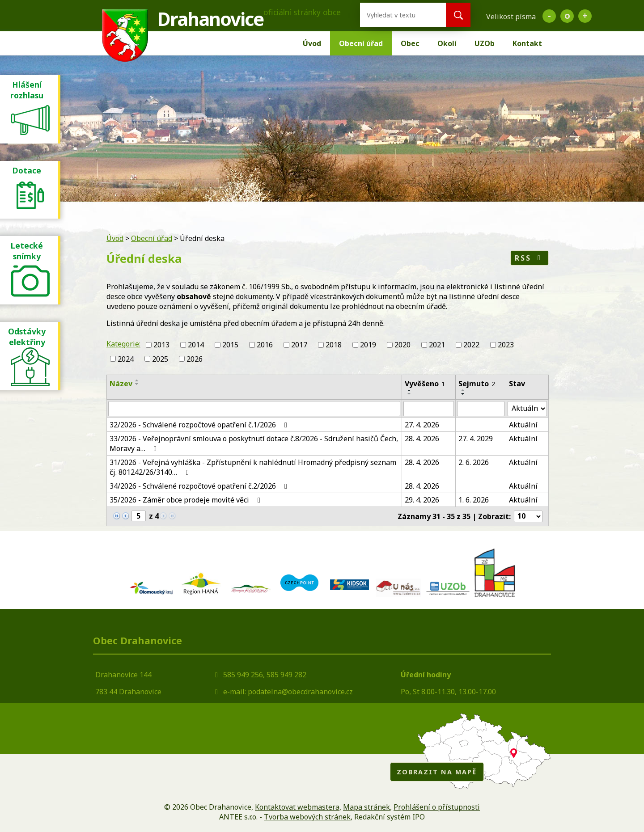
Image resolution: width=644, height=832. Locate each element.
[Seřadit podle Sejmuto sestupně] (463, 394)
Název (121, 384)
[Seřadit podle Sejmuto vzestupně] (463, 390)
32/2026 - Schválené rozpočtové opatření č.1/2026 (200, 425)
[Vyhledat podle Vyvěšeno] (429, 409)
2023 (506, 345)
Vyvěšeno (425, 384)
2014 (196, 345)
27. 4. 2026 (422, 425)
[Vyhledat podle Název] (254, 409)
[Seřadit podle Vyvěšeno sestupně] (410, 394)
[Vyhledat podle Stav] (527, 409)
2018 (334, 345)
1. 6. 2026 (474, 500)
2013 (161, 345)
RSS (529, 258)
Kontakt (527, 43)
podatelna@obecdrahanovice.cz (300, 692)
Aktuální (523, 425)
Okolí (447, 43)
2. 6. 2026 (474, 462)
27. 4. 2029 (476, 439)
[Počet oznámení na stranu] (528, 516)
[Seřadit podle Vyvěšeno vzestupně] (410, 390)
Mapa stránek (366, 807)
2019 (368, 345)
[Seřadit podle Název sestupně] (137, 384)
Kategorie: (123, 344)
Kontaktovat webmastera (297, 807)
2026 (195, 359)
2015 (230, 345)
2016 (265, 345)
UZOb (485, 43)
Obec (410, 43)
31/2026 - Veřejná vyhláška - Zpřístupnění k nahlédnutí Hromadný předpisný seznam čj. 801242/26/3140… (253, 467)
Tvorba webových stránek (307, 817)
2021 (437, 345)
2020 (402, 345)
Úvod (312, 43)
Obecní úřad (361, 43)
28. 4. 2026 (422, 439)
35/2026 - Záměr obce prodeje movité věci (186, 500)
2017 (299, 345)
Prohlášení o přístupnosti (437, 807)
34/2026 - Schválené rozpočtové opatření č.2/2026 (200, 486)
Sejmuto (477, 384)
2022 (471, 345)
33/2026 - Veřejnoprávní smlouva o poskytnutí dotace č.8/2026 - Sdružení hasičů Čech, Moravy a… (254, 443)
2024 (126, 359)
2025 (160, 359)
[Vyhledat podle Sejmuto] (481, 409)
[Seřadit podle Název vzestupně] (137, 380)
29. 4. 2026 (422, 500)
